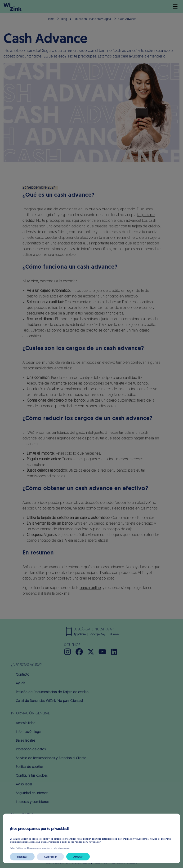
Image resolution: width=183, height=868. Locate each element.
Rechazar (22, 857)
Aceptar (78, 857)
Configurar (50, 857)
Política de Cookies (26, 848)
